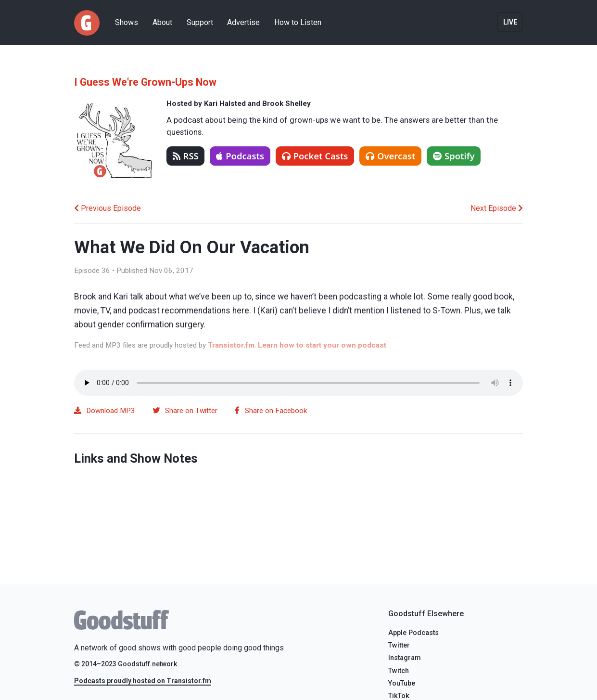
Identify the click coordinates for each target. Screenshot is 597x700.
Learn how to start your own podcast (322, 345)
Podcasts (240, 156)
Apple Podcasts (413, 633)
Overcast (390, 156)
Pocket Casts (315, 156)
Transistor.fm (231, 345)
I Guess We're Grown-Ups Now (145, 82)
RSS (186, 156)
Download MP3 (105, 411)
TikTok (399, 696)
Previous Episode (108, 208)
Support (200, 22)
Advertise (243, 22)
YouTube (402, 683)
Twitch (399, 671)
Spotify (454, 156)
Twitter (399, 645)
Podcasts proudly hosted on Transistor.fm (143, 681)
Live (510, 22)
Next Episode (497, 208)
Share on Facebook (271, 411)
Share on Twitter (185, 411)
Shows (127, 22)
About (162, 22)
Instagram (405, 658)
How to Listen (298, 22)
